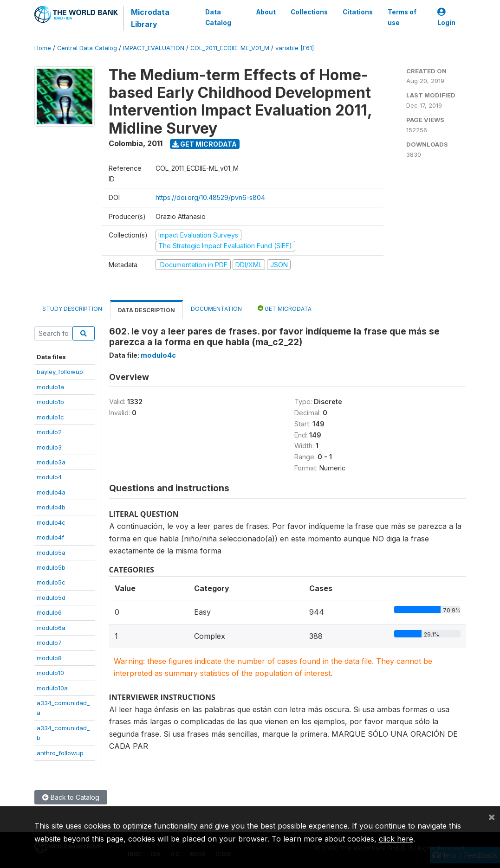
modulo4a (51, 492)
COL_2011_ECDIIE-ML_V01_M (230, 48)
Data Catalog (218, 17)
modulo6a (51, 628)
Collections (309, 12)
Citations (357, 12)
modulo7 (49, 643)
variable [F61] (295, 48)
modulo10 (50, 673)
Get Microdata (205, 144)
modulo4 (49, 477)
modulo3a (51, 462)
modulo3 (49, 447)
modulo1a (50, 387)
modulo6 (49, 612)
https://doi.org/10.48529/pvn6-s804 (210, 197)
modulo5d (51, 598)
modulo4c (51, 522)
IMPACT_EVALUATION (154, 48)
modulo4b (51, 507)
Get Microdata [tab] (285, 308)
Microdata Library (150, 18)
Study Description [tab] (72, 309)
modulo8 (49, 658)
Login (446, 17)
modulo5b (51, 567)
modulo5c (51, 582)
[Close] (492, 817)
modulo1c (50, 417)
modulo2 (49, 432)
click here (396, 839)
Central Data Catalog (87, 48)
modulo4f (50, 537)
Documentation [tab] (216, 309)
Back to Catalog (71, 797)
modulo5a (51, 553)
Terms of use (402, 17)
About (266, 12)
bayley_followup (60, 372)
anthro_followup (60, 753)
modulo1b (50, 402)
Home (43, 48)
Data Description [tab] (146, 310)
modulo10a (52, 688)
